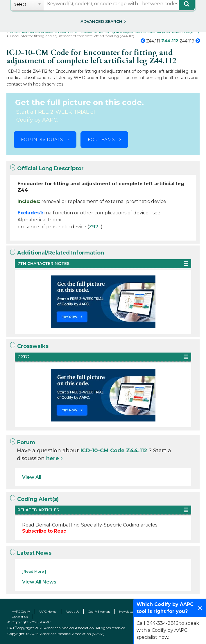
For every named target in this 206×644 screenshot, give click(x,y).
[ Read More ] (34, 571)
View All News (39, 582)
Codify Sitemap (99, 612)
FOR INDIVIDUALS (42, 139)
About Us (72, 612)
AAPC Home (48, 612)
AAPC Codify (21, 612)
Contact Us (20, 617)
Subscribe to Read (44, 531)
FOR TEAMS (101, 139)
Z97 (94, 227)
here (53, 458)
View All (32, 477)
